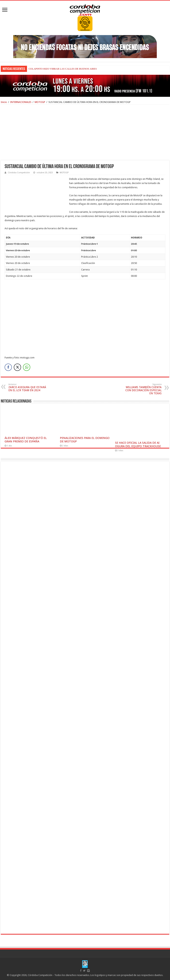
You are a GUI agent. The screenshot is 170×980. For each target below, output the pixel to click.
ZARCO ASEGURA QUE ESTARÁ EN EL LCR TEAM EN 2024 (28, 387)
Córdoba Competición (19, 173)
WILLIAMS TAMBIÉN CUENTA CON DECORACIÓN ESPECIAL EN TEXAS (142, 389)
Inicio (4, 102)
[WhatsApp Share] (27, 367)
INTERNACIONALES (21, 102)
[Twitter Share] (17, 367)
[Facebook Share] (8, 367)
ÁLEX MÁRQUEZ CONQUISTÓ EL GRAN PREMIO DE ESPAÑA (26, 440)
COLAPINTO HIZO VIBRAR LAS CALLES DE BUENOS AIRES (63, 69)
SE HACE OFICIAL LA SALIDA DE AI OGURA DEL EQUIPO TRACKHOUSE (138, 444)
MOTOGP (40, 102)
